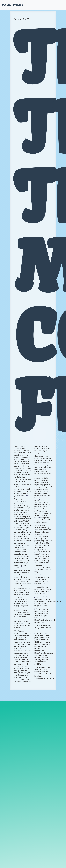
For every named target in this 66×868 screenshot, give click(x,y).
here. (26, 496)
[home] (13, 5)
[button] (61, 5)
